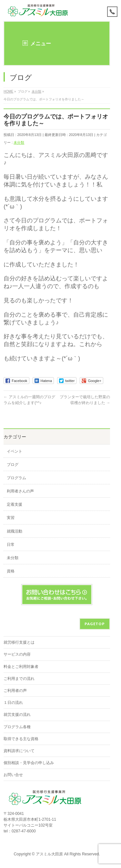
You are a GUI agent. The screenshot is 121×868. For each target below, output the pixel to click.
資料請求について (19, 751)
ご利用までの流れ (19, 679)
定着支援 (15, 504)
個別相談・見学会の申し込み (29, 763)
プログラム (16, 478)
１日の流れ (13, 703)
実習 (11, 518)
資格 (11, 571)
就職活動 (15, 531)
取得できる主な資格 (21, 739)
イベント (15, 451)
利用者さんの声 (20, 491)
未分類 (19, 142)
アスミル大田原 (49, 854)
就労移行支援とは (19, 642)
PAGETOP (95, 624)
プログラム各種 (17, 727)
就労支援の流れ (17, 715)
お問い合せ (13, 775)
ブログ (13, 465)
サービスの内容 (17, 654)
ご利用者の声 (15, 691)
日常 (11, 545)
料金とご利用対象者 (21, 667)
